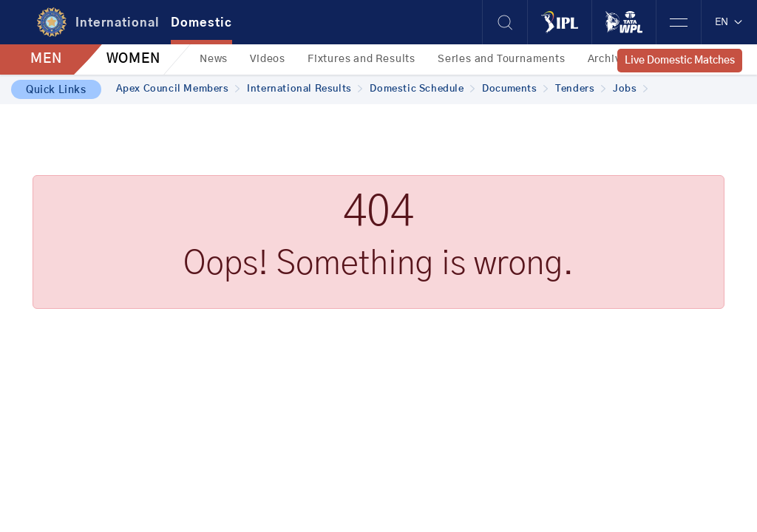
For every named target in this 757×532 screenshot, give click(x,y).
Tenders (580, 89)
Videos (268, 59)
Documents (515, 89)
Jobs (630, 89)
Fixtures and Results (361, 59)
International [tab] (118, 23)
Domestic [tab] (201, 23)
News (214, 59)
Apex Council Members (178, 89)
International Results (305, 89)
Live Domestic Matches (680, 61)
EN (729, 22)
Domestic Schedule (422, 89)
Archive (608, 59)
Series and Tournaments (502, 59)
